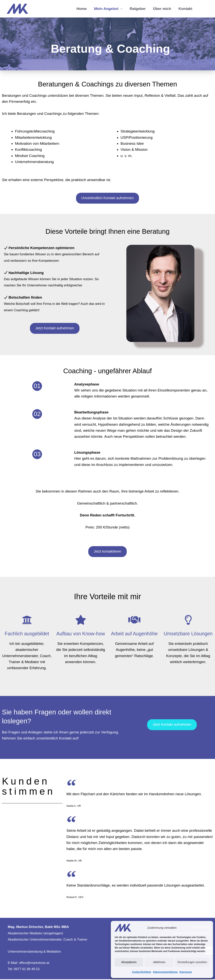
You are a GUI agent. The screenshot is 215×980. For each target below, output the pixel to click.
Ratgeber (138, 9)
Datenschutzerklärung (165, 972)
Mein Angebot (106, 9)
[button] (202, 9)
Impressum (186, 972)
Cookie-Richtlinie (142, 972)
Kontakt (185, 9)
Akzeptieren (129, 962)
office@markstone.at (34, 964)
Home (82, 9)
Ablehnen (159, 962)
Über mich (162, 9)
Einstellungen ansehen (192, 962)
